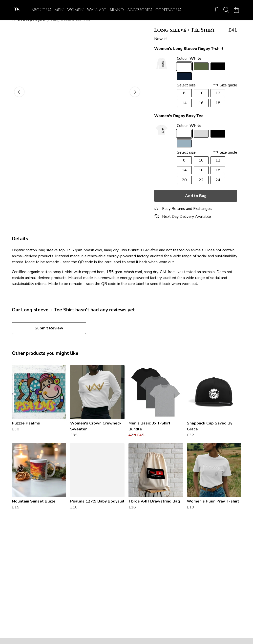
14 (184, 109)
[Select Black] (218, 72)
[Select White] (184, 72)
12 (218, 99)
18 (218, 109)
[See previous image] (19, 98)
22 (201, 186)
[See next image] (135, 98)
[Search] (226, 10)
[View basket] (236, 10)
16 (201, 109)
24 (218, 186)
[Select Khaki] (201, 72)
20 (184, 186)
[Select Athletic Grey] (201, 140)
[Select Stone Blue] (184, 149)
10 (201, 99)
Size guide (225, 91)
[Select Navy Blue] (184, 82)
